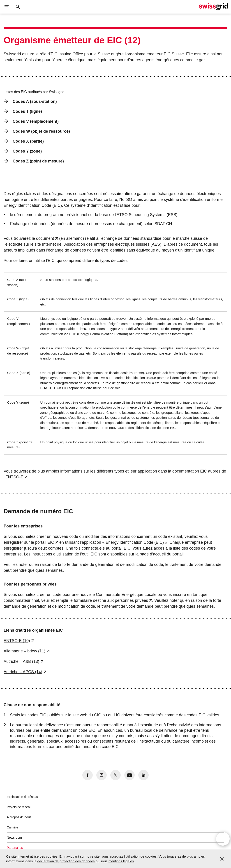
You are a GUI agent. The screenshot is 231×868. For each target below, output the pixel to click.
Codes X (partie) (24, 141)
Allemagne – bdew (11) (24, 651)
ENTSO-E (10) (17, 641)
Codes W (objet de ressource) (37, 131)
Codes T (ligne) (23, 111)
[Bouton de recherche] (18, 7)
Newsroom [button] (14, 837)
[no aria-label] (88, 775)
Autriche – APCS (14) (23, 672)
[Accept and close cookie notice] (222, 859)
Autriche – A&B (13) (21, 661)
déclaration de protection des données (66, 861)
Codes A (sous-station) (30, 101)
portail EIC (45, 542)
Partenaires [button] (15, 848)
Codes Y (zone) (23, 151)
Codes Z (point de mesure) (34, 161)
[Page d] (213, 7)
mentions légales (121, 861)
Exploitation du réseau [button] (22, 797)
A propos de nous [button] (19, 817)
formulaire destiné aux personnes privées (111, 600)
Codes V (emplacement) (31, 121)
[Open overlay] (223, 840)
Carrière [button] (13, 827)
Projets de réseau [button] (19, 807)
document (45, 238)
